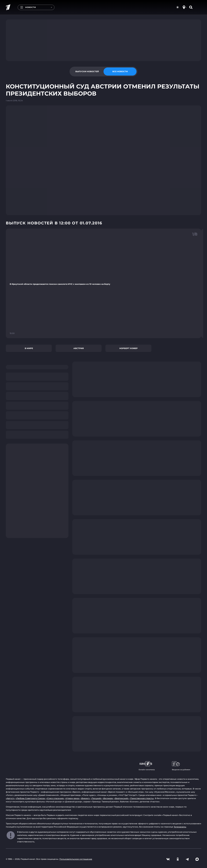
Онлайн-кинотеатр (147, 766)
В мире (29, 348)
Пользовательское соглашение (76, 859)
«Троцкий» (96, 798)
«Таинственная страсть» (142, 798)
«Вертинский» (121, 798)
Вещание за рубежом (181, 766)
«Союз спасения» (55, 798)
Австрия (79, 348)
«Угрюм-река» (72, 798)
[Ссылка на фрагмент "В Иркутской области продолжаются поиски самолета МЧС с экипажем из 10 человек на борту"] (103, 283)
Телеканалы (180, 827)
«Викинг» (85, 798)
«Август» (10, 798)
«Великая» (108, 798)
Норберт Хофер (128, 348)
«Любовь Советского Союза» (30, 798)
